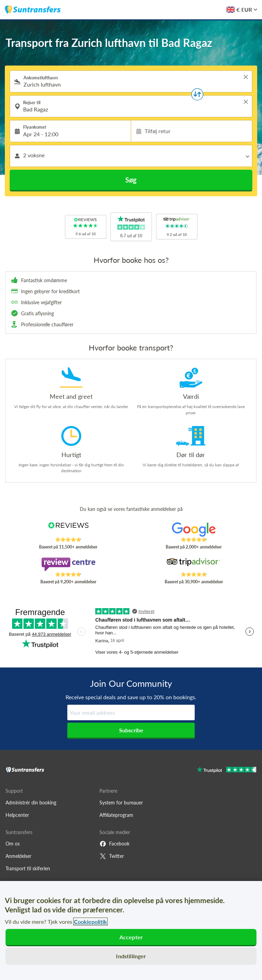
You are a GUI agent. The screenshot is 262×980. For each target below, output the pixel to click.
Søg (131, 180)
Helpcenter (17, 815)
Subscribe (131, 730)
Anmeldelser (18, 856)
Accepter (131, 937)
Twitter (112, 856)
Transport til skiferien (28, 868)
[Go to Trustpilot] (227, 770)
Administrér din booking (31, 803)
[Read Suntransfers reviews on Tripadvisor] (194, 564)
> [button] (246, 77)
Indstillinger (131, 956)
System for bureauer (121, 803)
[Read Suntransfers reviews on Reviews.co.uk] (68, 529)
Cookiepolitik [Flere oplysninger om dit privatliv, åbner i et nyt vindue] (90, 922)
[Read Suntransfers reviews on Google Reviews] (194, 529)
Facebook (114, 844)
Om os (13, 844)
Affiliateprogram (116, 815)
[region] (131, 930)
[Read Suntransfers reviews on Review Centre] (68, 564)
